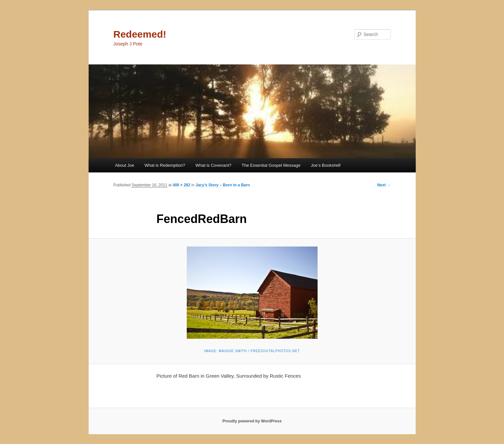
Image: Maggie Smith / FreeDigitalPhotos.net (252, 351)
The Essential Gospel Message (271, 165)
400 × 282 (182, 185)
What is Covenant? (214, 165)
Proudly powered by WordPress (252, 421)
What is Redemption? (165, 165)
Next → (384, 185)
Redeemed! (140, 34)
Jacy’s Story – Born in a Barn (223, 185)
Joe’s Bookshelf (326, 165)
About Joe (125, 165)
